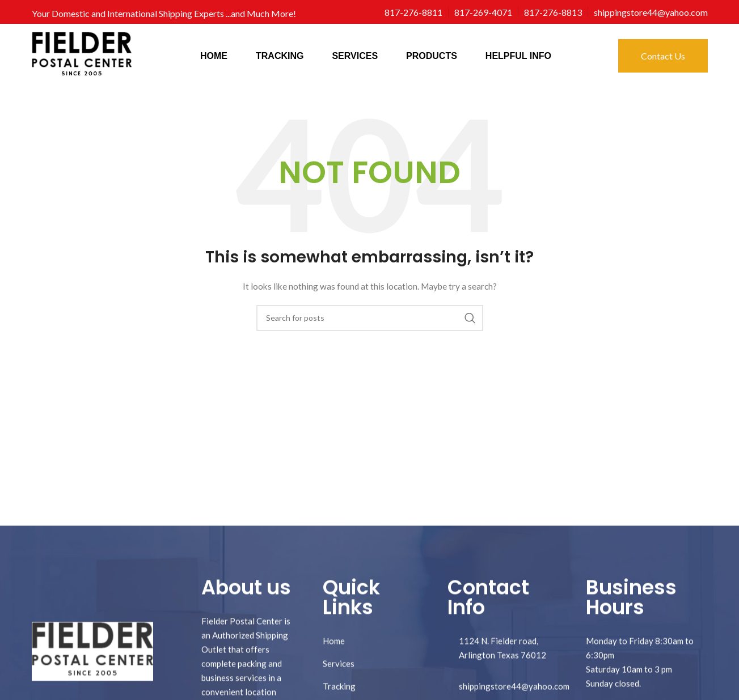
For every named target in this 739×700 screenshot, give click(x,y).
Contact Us (663, 56)
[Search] (370, 318)
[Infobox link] (413, 12)
